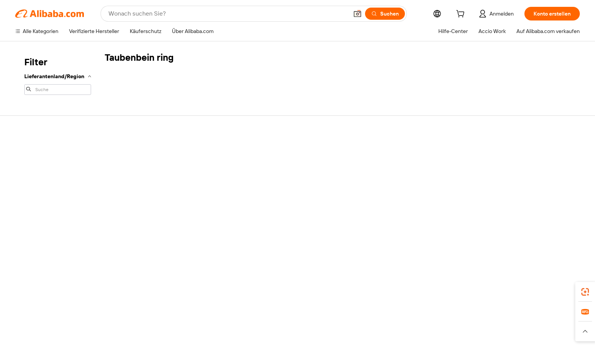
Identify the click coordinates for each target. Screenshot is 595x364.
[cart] (462, 15)
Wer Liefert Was (408, 329)
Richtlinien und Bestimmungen (175, 229)
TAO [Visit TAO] (350, 329)
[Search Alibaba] (228, 14)
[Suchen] (385, 14)
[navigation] (58, 75)
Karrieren (39, 194)
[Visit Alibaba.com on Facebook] (476, 240)
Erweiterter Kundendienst (169, 194)
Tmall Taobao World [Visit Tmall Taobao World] (254, 329)
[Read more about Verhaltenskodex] (437, 341)
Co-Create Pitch (47, 165)
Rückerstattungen (382, 194)
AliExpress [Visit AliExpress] (183, 329)
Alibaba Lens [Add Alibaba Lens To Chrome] (44, 296)
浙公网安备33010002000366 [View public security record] (421, 353)
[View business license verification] (366, 353)
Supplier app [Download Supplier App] (288, 296)
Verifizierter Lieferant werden (506, 194)
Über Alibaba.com (50, 134)
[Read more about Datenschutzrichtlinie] (326, 341)
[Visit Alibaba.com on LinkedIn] (491, 240)
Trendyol (372, 329)
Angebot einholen (271, 165)
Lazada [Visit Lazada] (291, 329)
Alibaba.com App (434, 296)
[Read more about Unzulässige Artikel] (192, 341)
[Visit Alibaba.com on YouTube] (537, 240)
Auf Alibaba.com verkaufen (503, 150)
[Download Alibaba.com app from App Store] (485, 296)
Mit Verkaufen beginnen (500, 165)
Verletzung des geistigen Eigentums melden (403, 211)
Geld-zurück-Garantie (164, 165)
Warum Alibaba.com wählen (60, 150)
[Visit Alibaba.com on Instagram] (521, 240)
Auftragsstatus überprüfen (503, 179)
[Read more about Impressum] (151, 341)
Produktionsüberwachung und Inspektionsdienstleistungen (175, 211)
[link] (585, 292)
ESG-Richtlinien (46, 179)
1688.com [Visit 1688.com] (213, 329)
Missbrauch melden (384, 229)
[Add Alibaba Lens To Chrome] (147, 296)
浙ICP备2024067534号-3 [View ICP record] (491, 353)
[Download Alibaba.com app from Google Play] (541, 296)
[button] (357, 14)
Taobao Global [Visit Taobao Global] (322, 329)
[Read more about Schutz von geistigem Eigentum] (258, 341)
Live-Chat (372, 165)
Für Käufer (373, 150)
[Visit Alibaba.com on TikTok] (552, 240)
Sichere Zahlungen (161, 150)
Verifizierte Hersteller (275, 150)
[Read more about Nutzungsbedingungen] (384, 341)
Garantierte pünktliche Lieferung (178, 179)
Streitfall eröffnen (381, 179)
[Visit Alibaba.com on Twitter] (506, 240)
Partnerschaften (491, 208)
